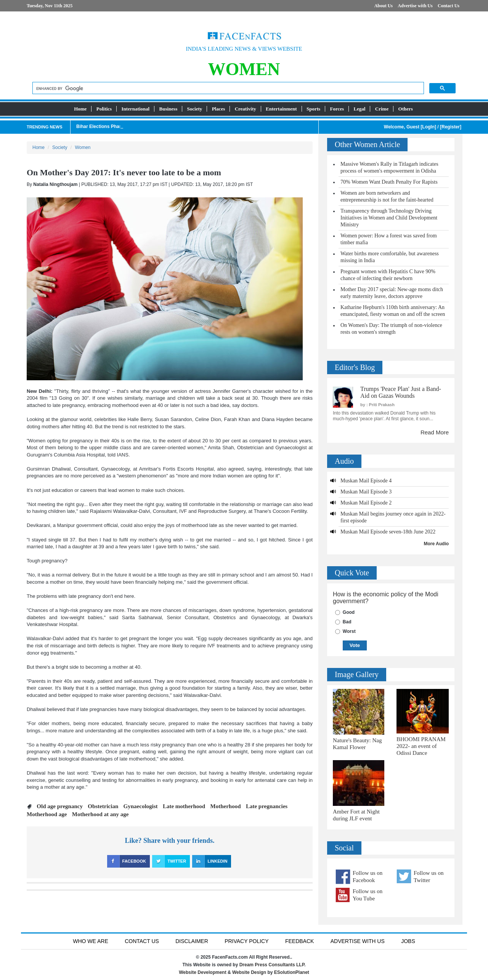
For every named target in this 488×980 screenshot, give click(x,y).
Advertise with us (358, 941)
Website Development (202, 972)
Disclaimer (192, 941)
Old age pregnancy (60, 806)
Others (406, 109)
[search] (227, 89)
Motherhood (226, 806)
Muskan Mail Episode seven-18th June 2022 (388, 532)
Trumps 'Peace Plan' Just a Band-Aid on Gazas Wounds (401, 392)
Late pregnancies (267, 806)
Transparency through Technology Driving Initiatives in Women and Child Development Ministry (389, 218)
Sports (313, 109)
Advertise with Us (415, 6)
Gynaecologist (141, 806)
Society (195, 109)
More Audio (437, 544)
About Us (384, 6)
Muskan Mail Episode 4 (366, 481)
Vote (355, 645)
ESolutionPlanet (292, 972)
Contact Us (449, 6)
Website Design (249, 972)
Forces (337, 109)
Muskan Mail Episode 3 (366, 492)
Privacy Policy (246, 941)
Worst (349, 631)
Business (169, 109)
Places (219, 109)
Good (349, 612)
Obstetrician (103, 806)
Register (451, 127)
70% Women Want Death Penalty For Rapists (389, 182)
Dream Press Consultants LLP (272, 965)
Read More (435, 432)
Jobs (408, 941)
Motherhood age (47, 814)
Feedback (299, 941)
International (136, 109)
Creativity (246, 109)
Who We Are (91, 941)
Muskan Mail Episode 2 (366, 503)
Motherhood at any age (100, 814)
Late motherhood (184, 806)
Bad (347, 622)
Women (83, 147)
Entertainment (281, 109)
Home (80, 109)
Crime (382, 109)
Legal (359, 109)
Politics (104, 109)
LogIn (428, 127)
